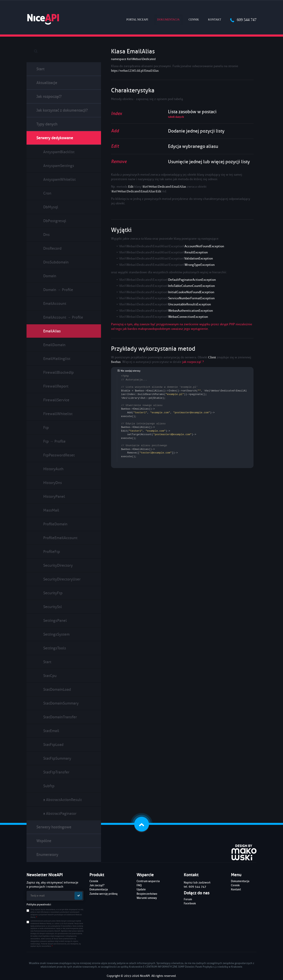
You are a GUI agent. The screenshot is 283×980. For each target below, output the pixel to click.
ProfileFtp (52, 552)
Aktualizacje (47, 83)
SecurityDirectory (58, 565)
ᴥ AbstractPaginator (60, 814)
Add (115, 131)
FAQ (139, 885)
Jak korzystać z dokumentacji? (62, 110)
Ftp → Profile (54, 441)
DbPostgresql (55, 221)
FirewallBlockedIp (58, 372)
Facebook (190, 903)
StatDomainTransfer (60, 717)
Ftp (46, 428)
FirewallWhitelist (58, 414)
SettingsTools (55, 648)
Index (116, 114)
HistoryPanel (54, 496)
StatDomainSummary (61, 703)
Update (141, 889)
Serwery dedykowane (55, 138)
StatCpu (50, 676)
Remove (119, 162)
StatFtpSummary (57, 758)
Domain (50, 276)
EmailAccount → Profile (63, 317)
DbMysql (51, 207)
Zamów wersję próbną (103, 894)
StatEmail (51, 731)
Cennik (194, 20)
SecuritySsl (53, 607)
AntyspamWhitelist (59, 179)
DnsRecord (52, 248)
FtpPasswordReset (59, 455)
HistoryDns (53, 483)
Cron (47, 193)
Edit (115, 146)
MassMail (51, 510)
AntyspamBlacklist (59, 152)
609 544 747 (243, 20)
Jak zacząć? (97, 885)
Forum (188, 899)
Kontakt (215, 20)
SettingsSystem (56, 634)
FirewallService (56, 400)
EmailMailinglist (57, 359)
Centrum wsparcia (148, 881)
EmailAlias (52, 331)
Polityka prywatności (39, 904)
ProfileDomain (55, 524)
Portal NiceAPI (137, 20)
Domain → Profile (58, 290)
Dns (46, 235)
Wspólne (44, 841)
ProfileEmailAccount (60, 538)
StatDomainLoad (57, 689)
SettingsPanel (55, 621)
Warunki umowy (147, 898)
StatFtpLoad (53, 745)
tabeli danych (176, 117)
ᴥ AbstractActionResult (62, 800)
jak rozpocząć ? (193, 362)
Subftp (49, 786)
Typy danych (47, 124)
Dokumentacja (170, 19)
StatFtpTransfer (56, 772)
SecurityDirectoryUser (62, 579)
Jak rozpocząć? (49, 97)
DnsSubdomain (56, 262)
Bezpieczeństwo (147, 894)
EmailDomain (54, 345)
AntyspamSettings (59, 166)
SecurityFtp (53, 593)
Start (40, 69)
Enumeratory (47, 855)
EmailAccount (55, 304)
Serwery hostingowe (54, 827)
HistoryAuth (53, 469)
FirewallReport (56, 386)
